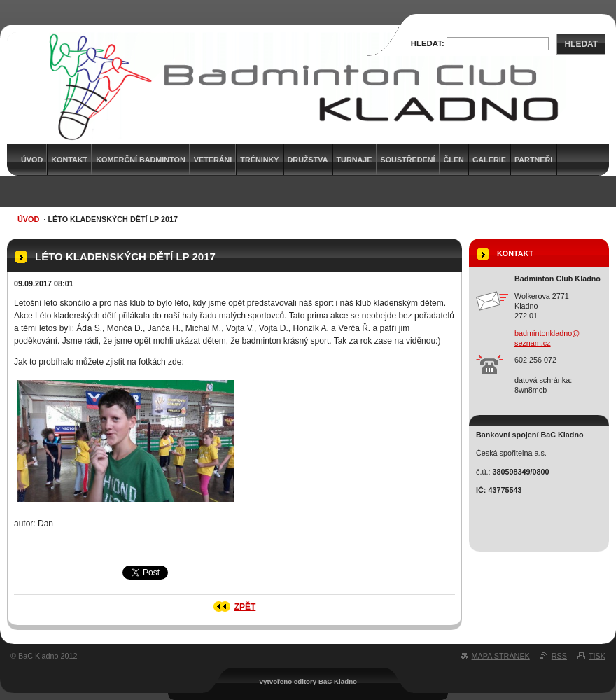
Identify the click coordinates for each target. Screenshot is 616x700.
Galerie (489, 160)
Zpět (245, 607)
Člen (454, 160)
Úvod (28, 219)
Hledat (581, 44)
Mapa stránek (501, 656)
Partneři (533, 160)
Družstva (308, 160)
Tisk (597, 656)
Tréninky (259, 160)
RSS (559, 656)
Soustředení (408, 160)
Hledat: (428, 43)
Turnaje (355, 160)
